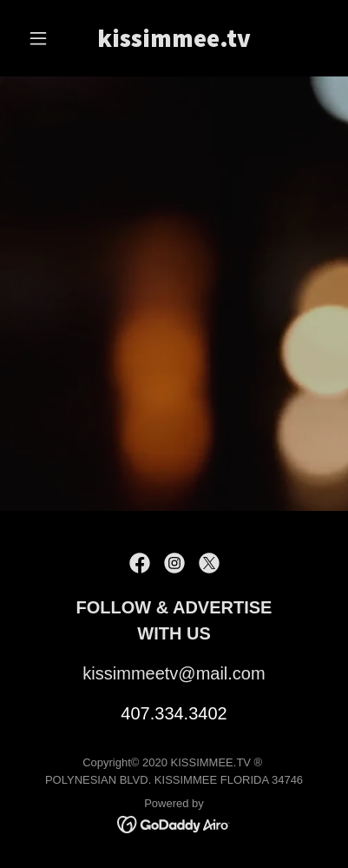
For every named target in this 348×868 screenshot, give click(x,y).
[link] (174, 43)
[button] (44, 38)
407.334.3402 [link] (174, 713)
